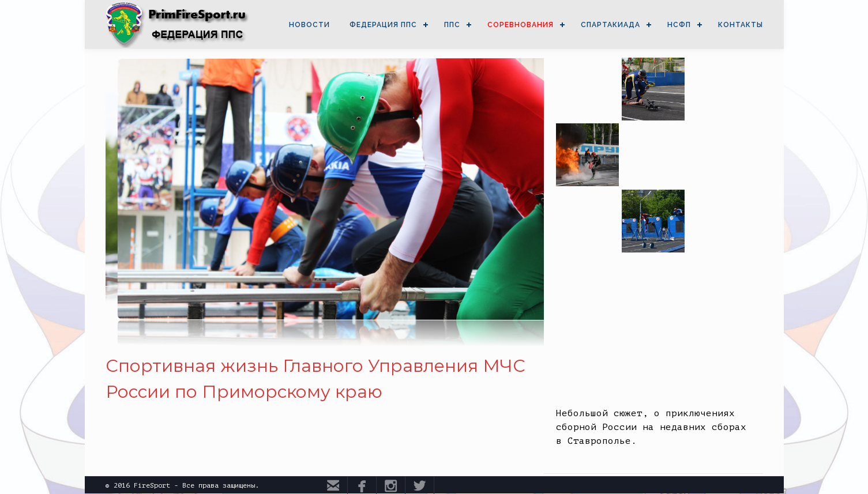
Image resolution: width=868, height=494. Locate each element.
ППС (452, 25)
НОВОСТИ (309, 25)
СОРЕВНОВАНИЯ (521, 25)
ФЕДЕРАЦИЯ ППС (383, 25)
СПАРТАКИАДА (610, 25)
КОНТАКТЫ (741, 25)
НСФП (679, 25)
